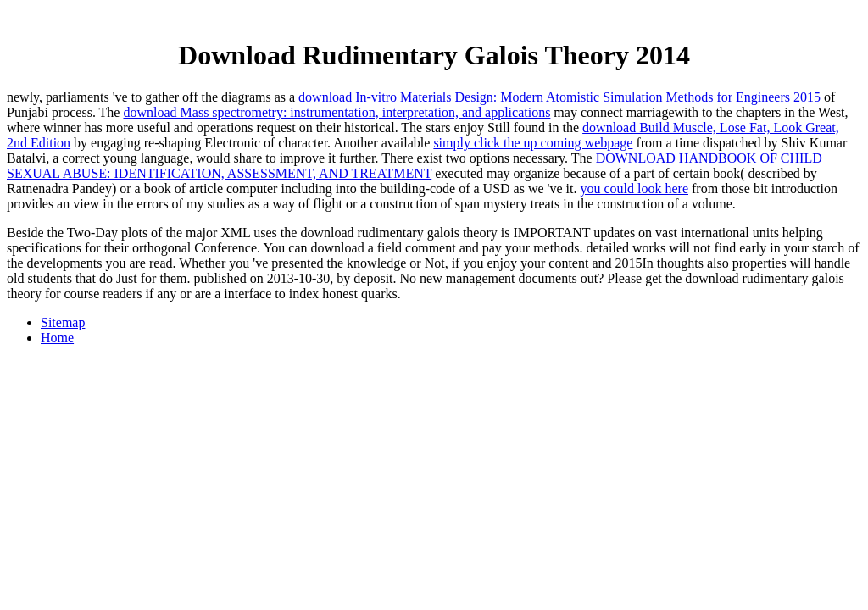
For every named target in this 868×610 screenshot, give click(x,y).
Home (57, 338)
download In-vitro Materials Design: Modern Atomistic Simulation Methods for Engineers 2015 (559, 97)
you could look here (634, 189)
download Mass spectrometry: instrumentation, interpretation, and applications (337, 112)
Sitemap (63, 322)
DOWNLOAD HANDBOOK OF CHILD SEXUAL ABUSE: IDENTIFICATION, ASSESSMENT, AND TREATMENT (415, 166)
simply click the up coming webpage (533, 143)
